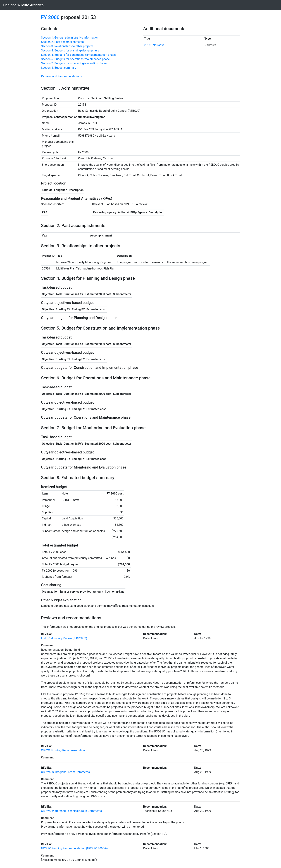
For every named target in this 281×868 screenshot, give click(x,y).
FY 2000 (50, 17)
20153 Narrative (154, 45)
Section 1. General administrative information (70, 38)
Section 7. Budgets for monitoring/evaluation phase (74, 63)
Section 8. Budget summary (59, 68)
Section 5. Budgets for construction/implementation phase (78, 55)
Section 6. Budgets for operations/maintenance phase (75, 59)
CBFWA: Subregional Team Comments (65, 772)
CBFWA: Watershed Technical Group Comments (71, 811)
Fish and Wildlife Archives (23, 5)
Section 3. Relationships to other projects (67, 46)
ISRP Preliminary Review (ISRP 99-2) (64, 638)
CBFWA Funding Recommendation (63, 750)
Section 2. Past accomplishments (62, 42)
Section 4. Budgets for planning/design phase (70, 50)
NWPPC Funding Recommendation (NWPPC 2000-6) (74, 848)
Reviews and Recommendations (61, 76)
